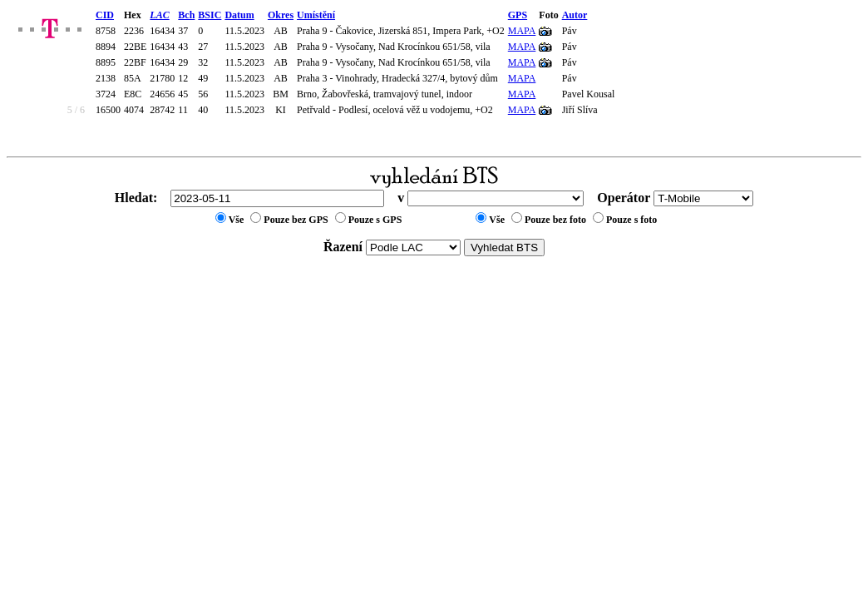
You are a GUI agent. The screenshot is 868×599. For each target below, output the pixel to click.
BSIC (210, 15)
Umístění (316, 15)
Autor (575, 15)
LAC (159, 15)
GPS (518, 15)
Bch (186, 15)
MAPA (522, 31)
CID (105, 15)
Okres (281, 15)
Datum (239, 15)
